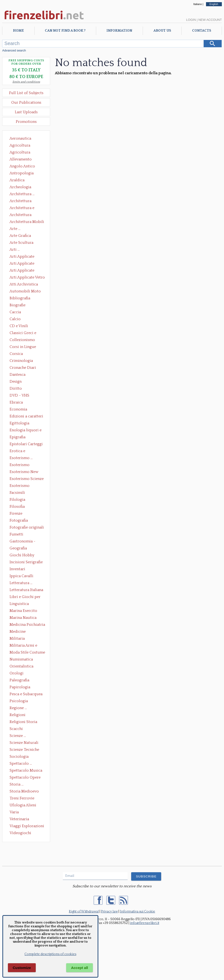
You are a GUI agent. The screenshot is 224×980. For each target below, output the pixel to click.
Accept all (80, 968)
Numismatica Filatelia (21, 660)
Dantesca (18, 375)
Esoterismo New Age (24, 472)
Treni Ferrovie (22, 798)
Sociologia (19, 757)
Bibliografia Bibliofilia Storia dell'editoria (24, 299)
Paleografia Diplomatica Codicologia (21, 681)
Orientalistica (21, 666)
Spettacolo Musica (26, 770)
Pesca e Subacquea (26, 694)
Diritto (16, 388)
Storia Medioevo (24, 791)
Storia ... (17, 784)
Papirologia (20, 687)
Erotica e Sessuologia (20, 451)
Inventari (17, 569)
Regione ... (18, 708)
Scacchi (16, 729)
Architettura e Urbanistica (22, 208)
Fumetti (16, 534)
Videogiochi (20, 833)
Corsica (16, 354)
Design (16, 382)
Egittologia (19, 423)
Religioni (18, 715)
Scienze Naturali (24, 743)
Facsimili (17, 493)
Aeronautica (20, 138)
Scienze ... (18, 736)
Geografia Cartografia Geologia (20, 549)
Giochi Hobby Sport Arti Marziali (26, 556)
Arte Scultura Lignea (21, 243)
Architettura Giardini (21, 215)
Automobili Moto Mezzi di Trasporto (26, 292)
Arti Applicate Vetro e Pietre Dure (27, 278)
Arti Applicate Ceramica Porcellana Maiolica (27, 257)
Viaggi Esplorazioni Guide (27, 826)
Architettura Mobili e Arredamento (27, 222)
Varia (14, 812)
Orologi (17, 673)
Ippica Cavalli (21, 576)
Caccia (15, 312)
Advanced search (14, 50)
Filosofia (17, 507)
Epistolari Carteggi (26, 444)
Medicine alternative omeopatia (19, 632)
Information (119, 31)
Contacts (202, 31)
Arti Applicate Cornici (22, 264)
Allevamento (21, 159)
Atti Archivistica (24, 284)
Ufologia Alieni (23, 805)
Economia (18, 409)
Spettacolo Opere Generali (25, 778)
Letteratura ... (21, 583)
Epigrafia (18, 437)
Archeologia (20, 187)
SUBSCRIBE (146, 876)
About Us (162, 31)
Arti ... (15, 250)
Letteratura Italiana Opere (26, 590)
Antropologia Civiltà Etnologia (24, 174)
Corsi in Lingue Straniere (23, 347)
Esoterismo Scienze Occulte (27, 479)
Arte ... (15, 229)
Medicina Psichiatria (27, 625)
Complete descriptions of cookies (50, 954)
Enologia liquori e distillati (26, 431)
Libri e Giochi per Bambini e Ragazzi (25, 597)
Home (18, 31)
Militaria (17, 638)
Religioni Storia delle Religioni (23, 722)
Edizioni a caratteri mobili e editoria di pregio (27, 417)
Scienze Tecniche (24, 750)
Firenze (16, 513)
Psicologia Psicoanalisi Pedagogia (20, 701)
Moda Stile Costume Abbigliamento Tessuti (27, 653)
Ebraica (16, 402)
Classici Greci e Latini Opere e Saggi (27, 333)
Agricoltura (20, 145)
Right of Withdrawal (84, 912)
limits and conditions (26, 82)
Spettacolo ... (21, 763)
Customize (22, 968)
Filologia (17, 500)
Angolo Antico (22, 166)
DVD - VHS (19, 395)
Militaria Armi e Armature (23, 646)
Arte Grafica (20, 236)
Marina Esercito (23, 611)
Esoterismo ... (21, 458)
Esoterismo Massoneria (20, 465)
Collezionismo (22, 340)
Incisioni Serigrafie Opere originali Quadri (26, 563)
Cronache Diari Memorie (23, 368)
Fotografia (19, 520)
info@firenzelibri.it (145, 923)
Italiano (197, 4)
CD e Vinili (19, 326)
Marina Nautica (23, 618)
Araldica (17, 180)
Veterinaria (19, 819)
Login (191, 20)
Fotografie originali (27, 527)
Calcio (15, 319)
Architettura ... (22, 194)
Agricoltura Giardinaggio (21, 153)
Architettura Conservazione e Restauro (24, 201)
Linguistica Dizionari (19, 604)
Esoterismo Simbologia (20, 486)
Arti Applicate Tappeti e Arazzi (24, 271)
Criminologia (21, 361)
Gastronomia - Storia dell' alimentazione (23, 542)
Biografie (18, 305)
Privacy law (109, 912)
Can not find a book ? (65, 31)
